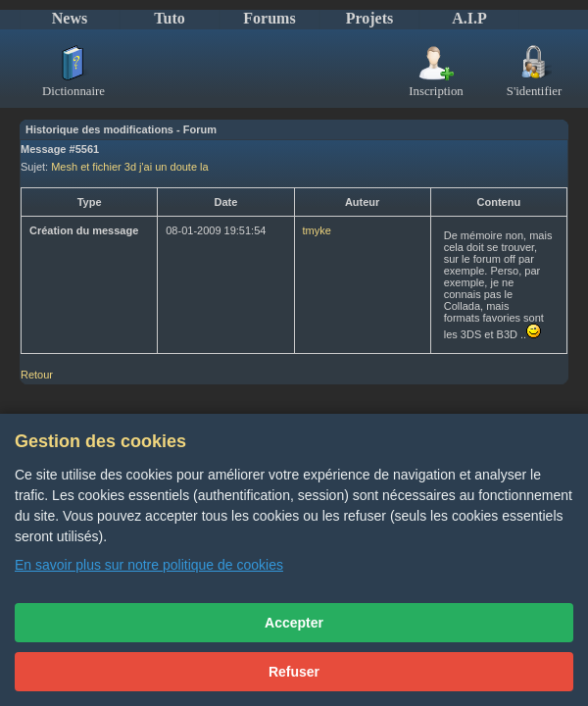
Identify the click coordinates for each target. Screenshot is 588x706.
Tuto (169, 18)
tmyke (317, 230)
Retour (37, 375)
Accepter (294, 623)
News (70, 18)
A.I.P (469, 18)
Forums (269, 18)
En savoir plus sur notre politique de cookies (149, 565)
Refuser (294, 672)
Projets (370, 18)
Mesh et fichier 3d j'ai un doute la (129, 167)
